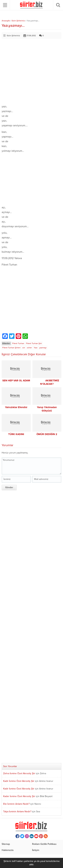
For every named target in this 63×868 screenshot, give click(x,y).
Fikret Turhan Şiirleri (11, 348)
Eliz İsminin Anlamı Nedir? (16, 804)
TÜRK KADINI (16, 434)
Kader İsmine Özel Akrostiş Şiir (19, 796)
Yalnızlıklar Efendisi (16, 407)
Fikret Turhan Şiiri (34, 343)
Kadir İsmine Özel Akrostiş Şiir (19, 781)
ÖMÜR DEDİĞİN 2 (47, 434)
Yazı (36, 348)
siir (24, 348)
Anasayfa (6, 21)
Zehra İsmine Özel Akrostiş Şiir (19, 773)
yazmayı (43, 348)
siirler (29, 348)
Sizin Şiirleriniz (18, 21)
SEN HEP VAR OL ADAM (16, 380)
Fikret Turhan (18, 343)
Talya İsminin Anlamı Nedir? (17, 812)
